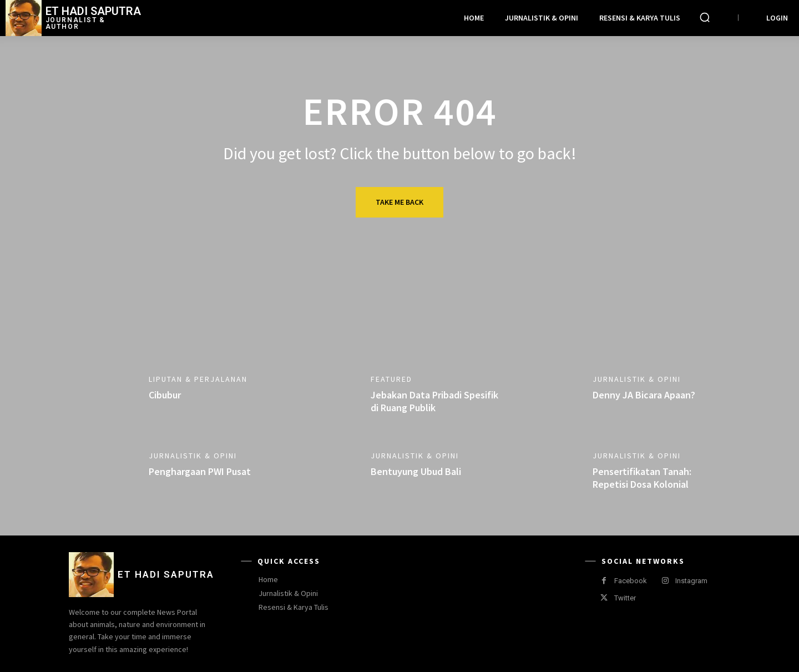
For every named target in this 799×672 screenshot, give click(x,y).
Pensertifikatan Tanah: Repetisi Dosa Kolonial (642, 478)
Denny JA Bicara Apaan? (644, 395)
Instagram (691, 581)
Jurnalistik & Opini (637, 379)
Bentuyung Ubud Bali (416, 471)
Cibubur (165, 395)
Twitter (625, 598)
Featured (391, 379)
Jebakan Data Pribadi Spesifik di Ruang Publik (434, 401)
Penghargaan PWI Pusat (200, 471)
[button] (705, 17)
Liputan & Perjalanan (198, 379)
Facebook (631, 581)
